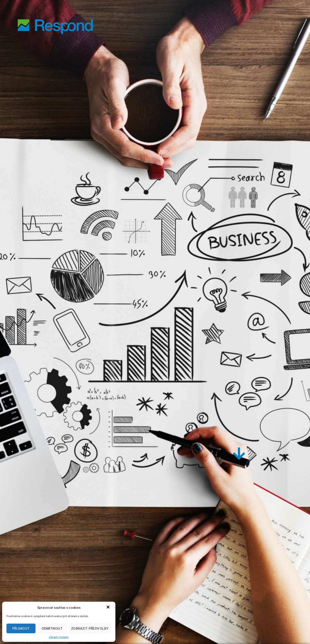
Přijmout (21, 628)
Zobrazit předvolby (90, 628)
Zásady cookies (59, 637)
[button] (108, 607)
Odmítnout (52, 628)
